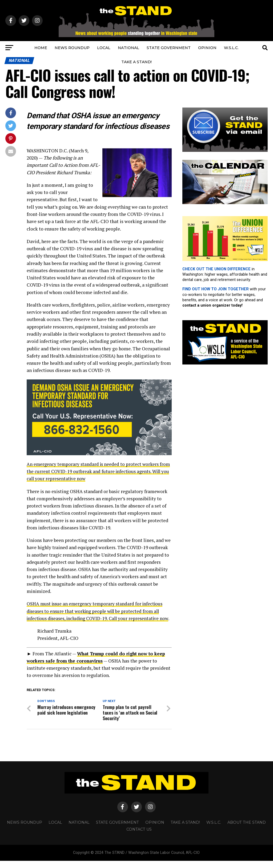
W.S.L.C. (231, 48)
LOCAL (104, 48)
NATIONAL (129, 48)
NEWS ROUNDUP (72, 48)
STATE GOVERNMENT (169, 48)
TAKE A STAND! (136, 62)
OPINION (207, 48)
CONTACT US (139, 837)
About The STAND (247, 830)
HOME (41, 48)
